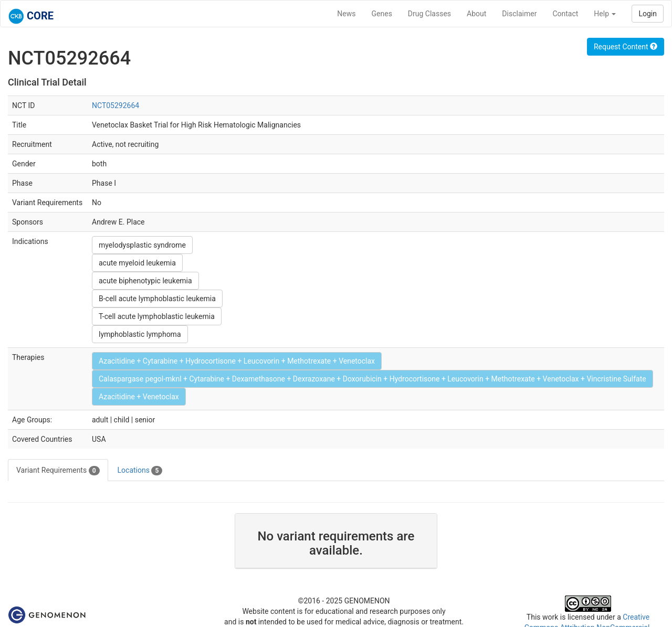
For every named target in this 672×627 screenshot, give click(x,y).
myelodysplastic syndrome (142, 245)
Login (648, 14)
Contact (565, 14)
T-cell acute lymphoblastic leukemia (157, 316)
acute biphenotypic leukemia (145, 281)
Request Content (626, 47)
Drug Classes (429, 14)
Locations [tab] (140, 471)
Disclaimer (519, 14)
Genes (382, 14)
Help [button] (605, 14)
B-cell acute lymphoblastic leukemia (157, 299)
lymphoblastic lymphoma (140, 334)
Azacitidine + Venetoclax (139, 397)
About (476, 14)
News (346, 14)
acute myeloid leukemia (137, 263)
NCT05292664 (115, 105)
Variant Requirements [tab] (58, 471)
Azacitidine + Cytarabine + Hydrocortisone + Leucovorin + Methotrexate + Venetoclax (237, 361)
